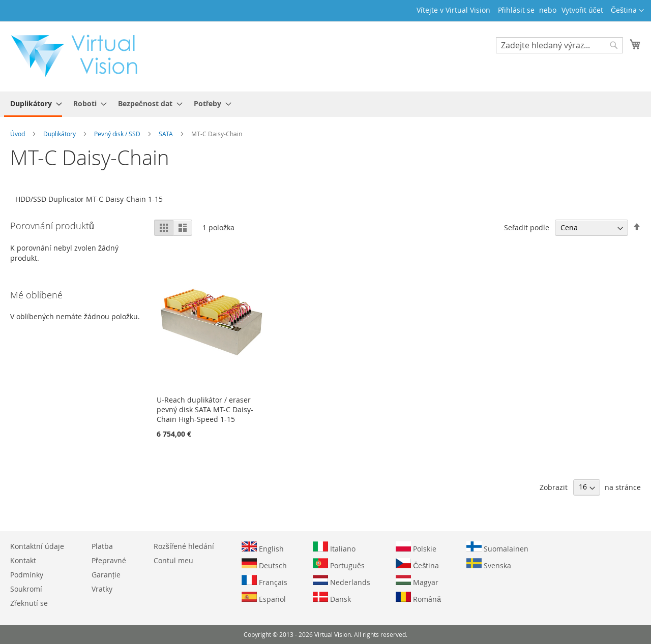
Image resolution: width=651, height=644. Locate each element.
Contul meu (173, 560)
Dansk (332, 598)
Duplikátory (60, 134)
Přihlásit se (516, 10)
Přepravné (109, 560)
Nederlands (342, 581)
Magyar (417, 581)
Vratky (102, 589)
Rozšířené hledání (184, 546)
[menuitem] (33, 104)
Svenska (489, 564)
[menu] (325, 104)
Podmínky (27, 575)
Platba (102, 546)
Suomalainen (497, 547)
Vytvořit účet (582, 10)
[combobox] (559, 45)
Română (418, 598)
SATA (167, 134)
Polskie (416, 547)
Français (264, 581)
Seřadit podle (527, 227)
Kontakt (23, 560)
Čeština (417, 564)
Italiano (334, 547)
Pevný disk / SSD (118, 134)
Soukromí (26, 589)
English (263, 547)
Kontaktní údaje (37, 546)
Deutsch (264, 564)
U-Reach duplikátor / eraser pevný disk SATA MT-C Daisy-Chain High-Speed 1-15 (205, 409)
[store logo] (79, 56)
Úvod (18, 134)
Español (264, 598)
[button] (627, 11)
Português (339, 564)
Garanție (106, 575)
